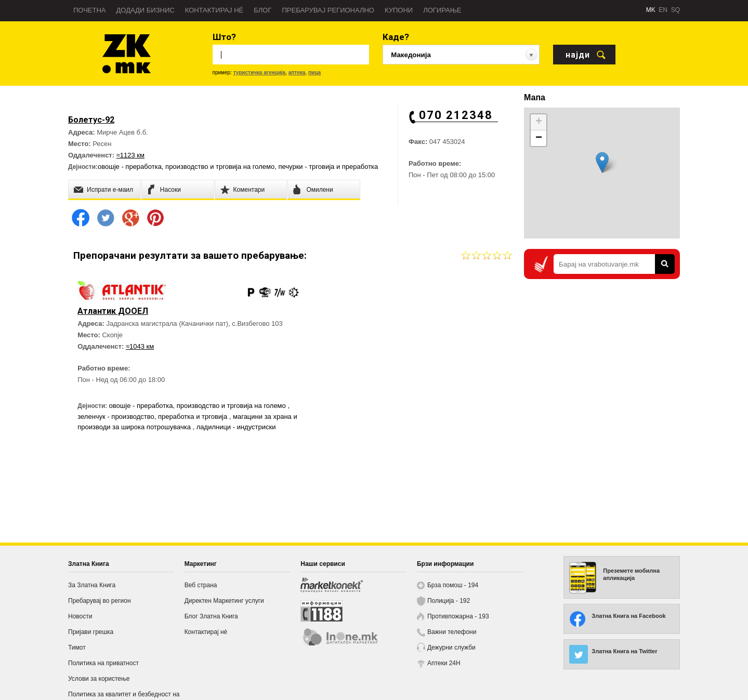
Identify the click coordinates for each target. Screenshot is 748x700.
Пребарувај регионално (328, 10)
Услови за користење (99, 679)
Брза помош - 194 (453, 585)
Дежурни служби (451, 648)
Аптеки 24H (444, 663)
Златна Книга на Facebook (628, 616)
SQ (675, 10)
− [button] (539, 138)
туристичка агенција (260, 72)
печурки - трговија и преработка (328, 167)
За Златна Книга (92, 585)
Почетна (90, 10)
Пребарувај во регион (100, 601)
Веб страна (201, 585)
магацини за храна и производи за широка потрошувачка (169, 439)
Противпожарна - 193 (458, 616)
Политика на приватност (103, 663)
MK (651, 10)
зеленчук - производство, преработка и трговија (182, 429)
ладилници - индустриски (118, 450)
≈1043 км (141, 359)
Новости (80, 616)
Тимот (77, 648)
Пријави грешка (91, 632)
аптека (297, 72)
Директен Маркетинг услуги (224, 601)
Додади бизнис (146, 10)
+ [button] (539, 122)
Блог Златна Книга (211, 616)
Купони (399, 10)
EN (663, 10)
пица (314, 72)
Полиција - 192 (449, 601)
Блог (263, 10)
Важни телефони (452, 632)
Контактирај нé (214, 10)
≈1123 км (130, 155)
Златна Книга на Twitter (624, 651)
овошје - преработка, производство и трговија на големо (186, 167)
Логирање (442, 10)
